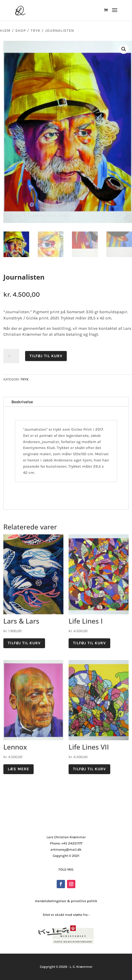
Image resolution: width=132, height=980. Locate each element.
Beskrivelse (22, 402)
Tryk (35, 31)
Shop (21, 31)
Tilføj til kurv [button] (24, 643)
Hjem (5, 31)
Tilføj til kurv (46, 356)
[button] (124, 49)
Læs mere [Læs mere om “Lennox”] (19, 769)
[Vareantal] (11, 356)
